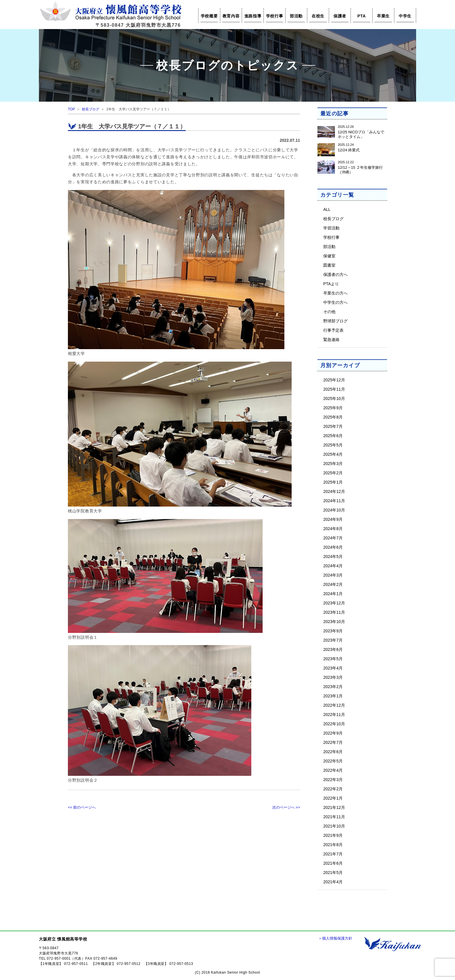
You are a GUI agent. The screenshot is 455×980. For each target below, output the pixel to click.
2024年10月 (334, 510)
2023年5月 (333, 659)
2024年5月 (333, 556)
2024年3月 (333, 575)
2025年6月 (333, 436)
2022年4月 (333, 770)
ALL (327, 209)
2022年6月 (333, 752)
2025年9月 (333, 408)
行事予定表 (333, 330)
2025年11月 (334, 389)
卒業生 (383, 16)
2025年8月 (333, 417)
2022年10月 (334, 724)
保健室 (329, 256)
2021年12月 (334, 807)
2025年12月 (334, 380)
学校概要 (209, 16)
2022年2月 (333, 789)
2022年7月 (333, 742)
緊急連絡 (331, 339)
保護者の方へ (335, 274)
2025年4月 (333, 454)
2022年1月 (333, 798)
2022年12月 (334, 705)
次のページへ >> (286, 807)
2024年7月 (333, 538)
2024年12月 (334, 491)
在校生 (318, 16)
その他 (329, 312)
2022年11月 (334, 714)
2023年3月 (333, 677)
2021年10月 (334, 826)
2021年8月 (333, 845)
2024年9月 (333, 519)
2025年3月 (333, 463)
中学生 (405, 16)
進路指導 (253, 16)
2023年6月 (333, 649)
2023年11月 (334, 612)
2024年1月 (333, 594)
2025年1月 (333, 482)
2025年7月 (333, 426)
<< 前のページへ (82, 807)
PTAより (331, 284)
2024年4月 (333, 566)
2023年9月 (333, 631)
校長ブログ (91, 109)
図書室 (329, 265)
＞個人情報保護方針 (335, 938)
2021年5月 (333, 872)
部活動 (296, 16)
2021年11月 (334, 817)
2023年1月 (333, 696)
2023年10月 (334, 621)
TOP (71, 109)
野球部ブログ (335, 321)
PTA (361, 16)
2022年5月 (333, 761)
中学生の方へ (335, 302)
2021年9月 (333, 835)
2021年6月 (333, 863)
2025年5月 (333, 445)
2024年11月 (334, 501)
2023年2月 (333, 686)
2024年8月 (333, 528)
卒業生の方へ (335, 293)
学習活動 (331, 228)
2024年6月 (333, 547)
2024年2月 (333, 584)
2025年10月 (334, 398)
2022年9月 (333, 733)
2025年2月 (333, 473)
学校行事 (275, 16)
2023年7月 (333, 640)
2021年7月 (333, 854)
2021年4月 (333, 882)
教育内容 (231, 16)
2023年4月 (333, 668)
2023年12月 (334, 603)
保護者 (340, 16)
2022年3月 (333, 779)
